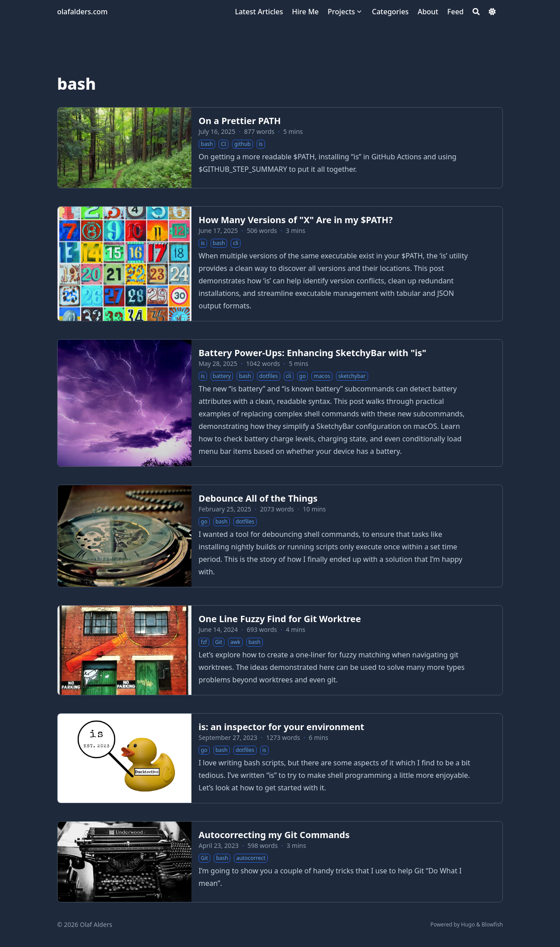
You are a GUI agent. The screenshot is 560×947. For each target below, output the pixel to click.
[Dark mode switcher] (492, 12)
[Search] (476, 12)
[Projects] (341, 12)
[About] (428, 12)
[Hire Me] (305, 12)
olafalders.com (82, 12)
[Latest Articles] (259, 12)
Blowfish (492, 924)
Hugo (468, 924)
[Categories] (390, 12)
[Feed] (455, 12)
